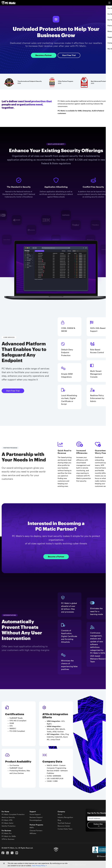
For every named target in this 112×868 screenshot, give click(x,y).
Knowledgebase (36, 820)
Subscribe (98, 825)
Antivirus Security (8, 817)
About (60, 814)
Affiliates (33, 833)
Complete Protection (13, 814)
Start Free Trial (69, 55)
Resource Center (64, 826)
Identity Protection (9, 826)
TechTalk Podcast (64, 823)
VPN (7, 820)
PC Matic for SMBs (9, 836)
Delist (7, 823)
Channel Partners (36, 830)
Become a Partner (43, 55)
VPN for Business (8, 839)
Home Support (35, 814)
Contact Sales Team (65, 829)
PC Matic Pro (7, 833)
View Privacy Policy (39, 866)
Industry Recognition (65, 817)
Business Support (36, 817)
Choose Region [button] (104, 856)
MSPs (32, 828)
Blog (59, 820)
